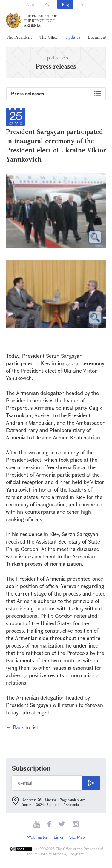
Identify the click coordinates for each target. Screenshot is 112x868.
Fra (83, 4)
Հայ (30, 4)
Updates (73, 37)
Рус (48, 4)
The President (19, 37)
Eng (65, 4)
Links (59, 837)
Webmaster (37, 837)
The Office (49, 37)
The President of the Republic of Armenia (40, 21)
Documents (98, 37)
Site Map (77, 837)
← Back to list (22, 727)
